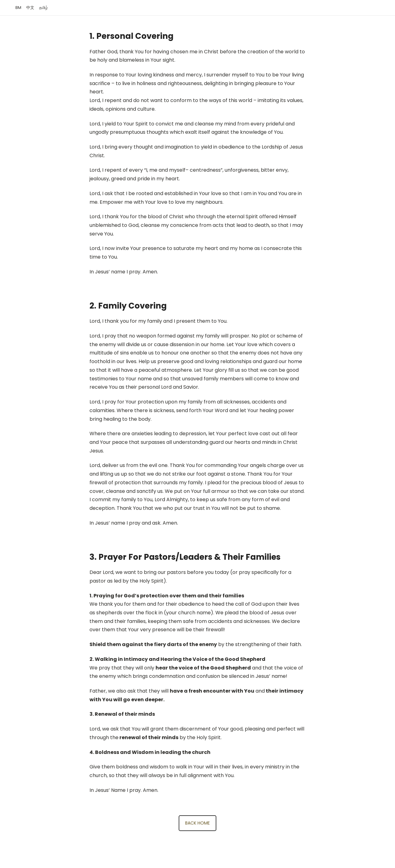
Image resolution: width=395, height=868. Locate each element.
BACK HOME (197, 823)
